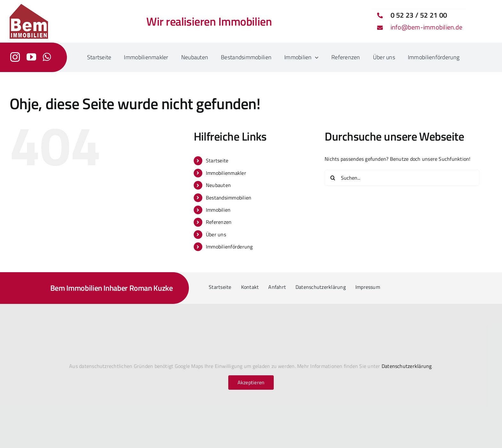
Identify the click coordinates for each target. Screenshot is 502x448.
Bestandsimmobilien (229, 198)
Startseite (217, 160)
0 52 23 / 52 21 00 (419, 15)
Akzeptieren (251, 382)
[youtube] (31, 57)
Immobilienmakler (226, 173)
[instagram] (15, 57)
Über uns (216, 234)
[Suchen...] (402, 178)
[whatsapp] (47, 57)
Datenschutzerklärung (407, 366)
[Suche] (333, 178)
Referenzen (219, 222)
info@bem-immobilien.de (426, 27)
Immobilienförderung (229, 247)
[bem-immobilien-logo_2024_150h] (29, 6)
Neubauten (218, 185)
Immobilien (218, 210)
